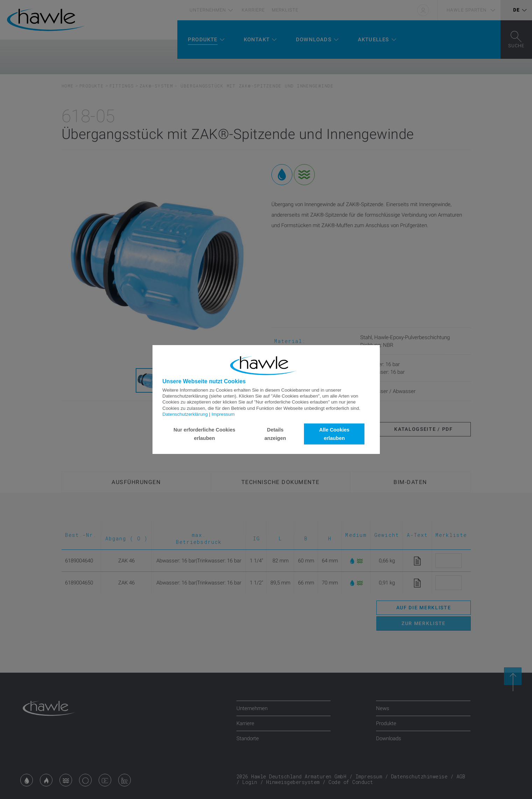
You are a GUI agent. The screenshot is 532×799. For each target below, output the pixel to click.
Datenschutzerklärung (185, 414)
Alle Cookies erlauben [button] (334, 434)
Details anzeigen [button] (275, 434)
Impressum (223, 414)
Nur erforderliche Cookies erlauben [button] (204, 434)
